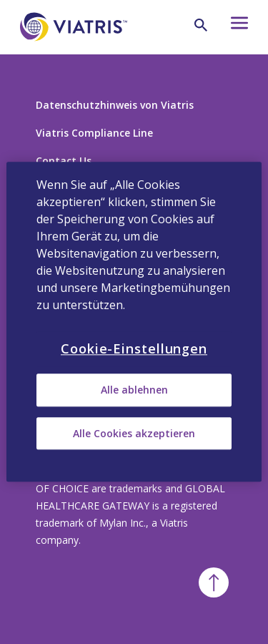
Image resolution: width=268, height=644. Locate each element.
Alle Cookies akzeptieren (134, 433)
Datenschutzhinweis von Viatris (115, 105)
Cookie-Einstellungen (134, 348)
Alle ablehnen (134, 390)
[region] (134, 322)
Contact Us (64, 161)
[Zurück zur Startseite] (74, 49)
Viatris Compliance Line (94, 133)
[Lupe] (201, 25)
